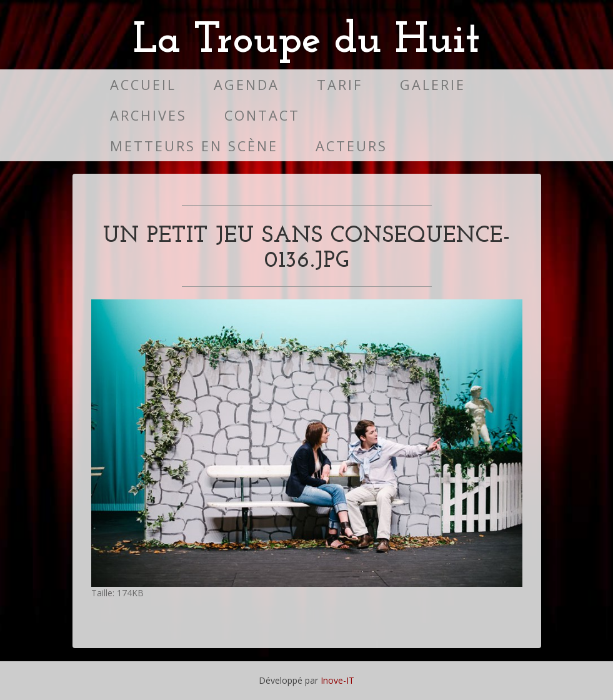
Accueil (143, 85)
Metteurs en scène (194, 146)
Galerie (433, 85)
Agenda (247, 85)
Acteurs (351, 146)
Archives (148, 115)
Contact (262, 115)
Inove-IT (337, 680)
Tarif (340, 85)
